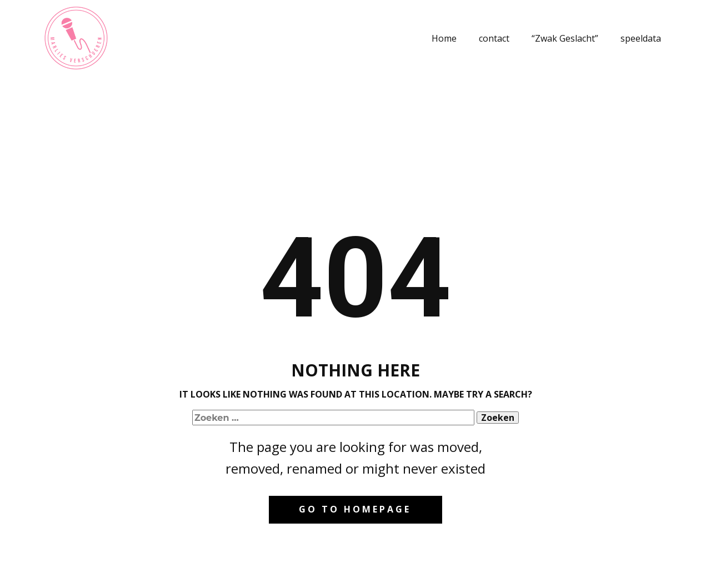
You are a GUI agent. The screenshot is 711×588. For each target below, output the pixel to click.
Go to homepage (355, 509)
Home (444, 38)
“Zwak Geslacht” (565, 38)
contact (494, 38)
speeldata (641, 38)
